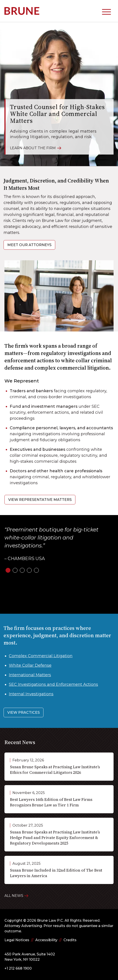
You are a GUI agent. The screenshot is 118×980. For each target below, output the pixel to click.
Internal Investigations (31, 694)
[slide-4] (29, 570)
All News (14, 896)
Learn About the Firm (36, 148)
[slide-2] (15, 570)
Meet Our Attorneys (29, 245)
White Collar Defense (30, 665)
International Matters (30, 675)
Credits (70, 940)
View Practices (24, 712)
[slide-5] (36, 570)
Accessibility (46, 940)
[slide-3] (22, 570)
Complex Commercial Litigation (41, 656)
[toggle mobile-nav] (106, 11)
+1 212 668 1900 (18, 968)
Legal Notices (17, 940)
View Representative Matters (40, 500)
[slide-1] (8, 570)
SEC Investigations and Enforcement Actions (53, 684)
